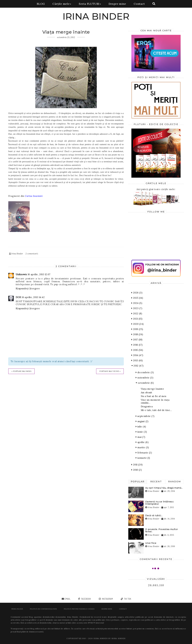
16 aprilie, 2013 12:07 (39, 274)
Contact (139, 4)
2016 (137, 345)
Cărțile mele (62, 4)
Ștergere (35, 288)
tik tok (127, 599)
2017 (137, 340)
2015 (137, 350)
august (142, 421)
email (68, 599)
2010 (137, 470)
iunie (141, 432)
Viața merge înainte (152, 389)
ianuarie (143, 458)
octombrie (145, 383)
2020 (137, 324)
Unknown (21, 274)
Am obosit (147, 392)
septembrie (145, 416)
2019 (137, 329)
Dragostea (147, 406)
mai (140, 437)
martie (142, 447)
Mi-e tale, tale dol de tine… (156, 410)
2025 (137, 298)
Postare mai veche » (110, 371)
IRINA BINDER (96, 16)
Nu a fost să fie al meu (154, 396)
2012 (137, 366)
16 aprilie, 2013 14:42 (33, 297)
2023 (137, 308)
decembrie (145, 372)
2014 (137, 355)
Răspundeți (22, 288)
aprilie (142, 442)
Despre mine (117, 4)
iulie (141, 427)
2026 (137, 293)
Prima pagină (17, 609)
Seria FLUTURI (90, 4)
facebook (86, 599)
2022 (137, 313)
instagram (107, 599)
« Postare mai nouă (21, 371)
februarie (144, 453)
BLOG (41, 4)
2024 (137, 303)
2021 (137, 319)
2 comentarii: (32, 254)
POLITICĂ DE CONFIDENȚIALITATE (43, 609)
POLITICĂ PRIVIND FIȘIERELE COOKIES (79, 609)
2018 (137, 334)
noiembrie (144, 378)
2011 (137, 465)
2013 (137, 360)
